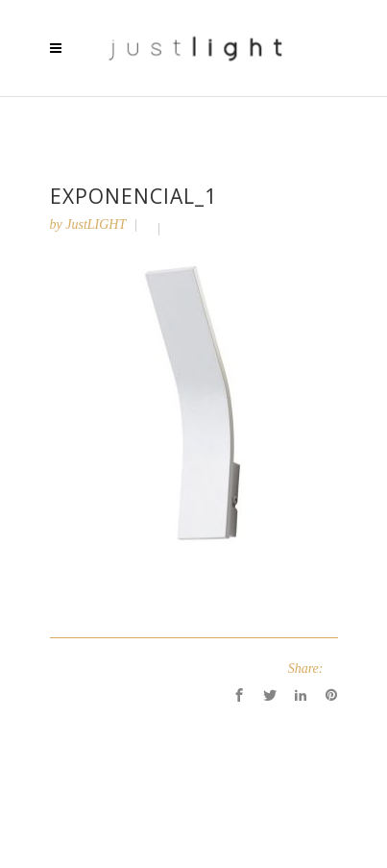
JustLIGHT (96, 224)
